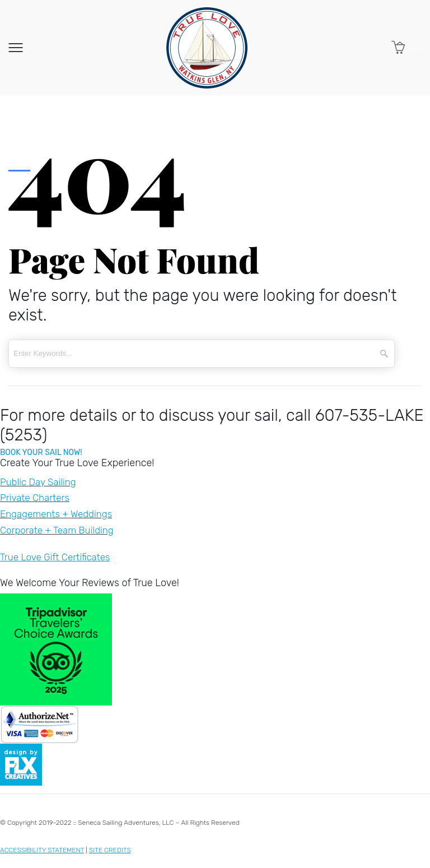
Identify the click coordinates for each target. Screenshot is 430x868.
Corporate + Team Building (57, 530)
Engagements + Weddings (56, 514)
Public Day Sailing (38, 482)
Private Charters (35, 498)
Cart (415, 48)
